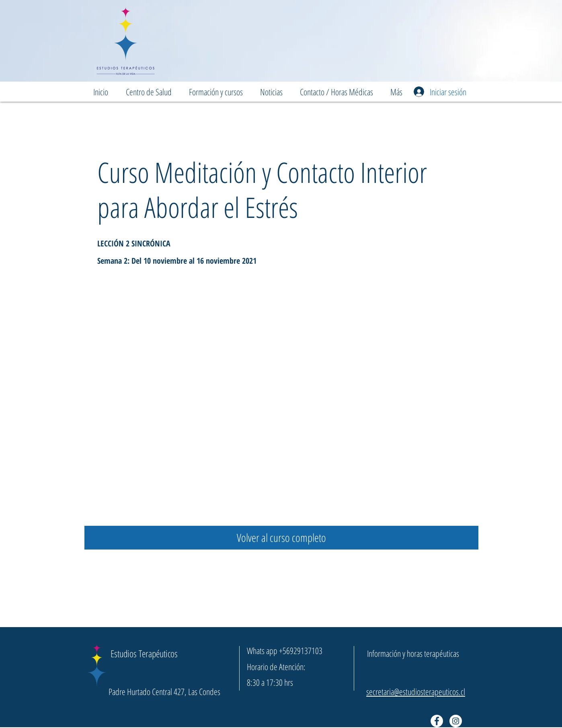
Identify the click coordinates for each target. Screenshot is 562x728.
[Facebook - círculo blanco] (437, 721)
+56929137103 (301, 650)
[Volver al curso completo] (281, 538)
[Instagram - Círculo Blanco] (456, 721)
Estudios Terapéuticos (144, 653)
